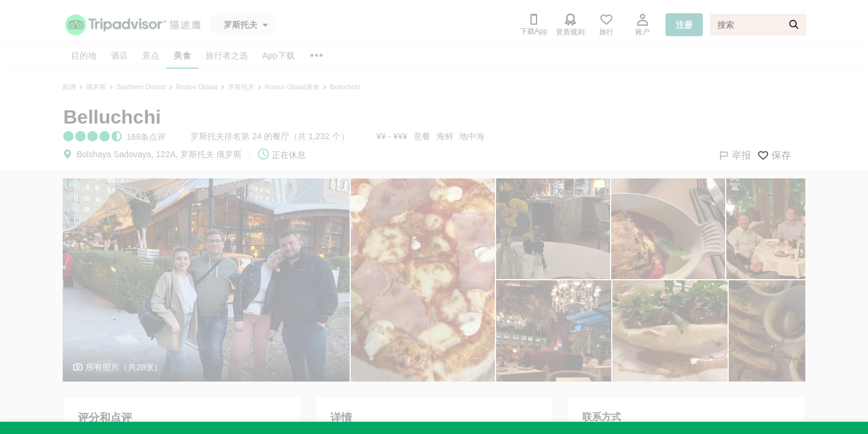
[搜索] (758, 25)
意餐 (422, 136)
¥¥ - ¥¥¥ (392, 136)
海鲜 (445, 136)
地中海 (472, 136)
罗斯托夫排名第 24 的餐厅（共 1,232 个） (269, 136)
